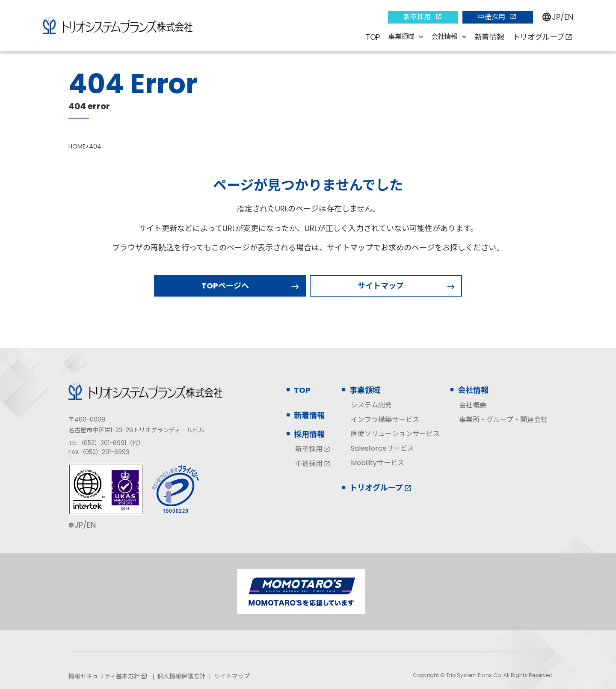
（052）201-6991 (102, 443)
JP (556, 17)
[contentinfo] (308, 518)
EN (569, 17)
